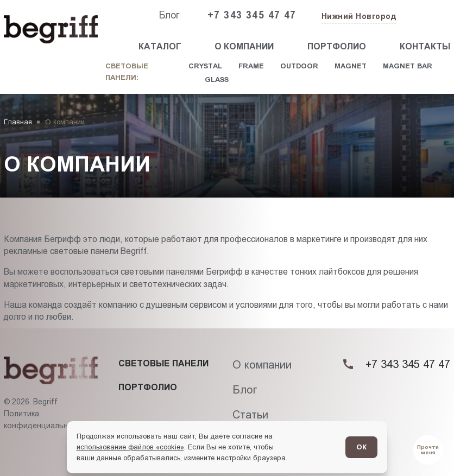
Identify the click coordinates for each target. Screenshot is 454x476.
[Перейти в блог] (428, 450)
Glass (217, 80)
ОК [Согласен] (361, 447)
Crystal (205, 66)
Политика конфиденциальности (45, 420)
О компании (244, 46)
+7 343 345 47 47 (252, 15)
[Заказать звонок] (425, 16)
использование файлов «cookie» (130, 447)
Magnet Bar (408, 66)
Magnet (351, 66)
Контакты (425, 46)
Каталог (160, 46)
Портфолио (337, 46)
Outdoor (299, 66)
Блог (169, 15)
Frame (251, 66)
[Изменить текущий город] (358, 17)
